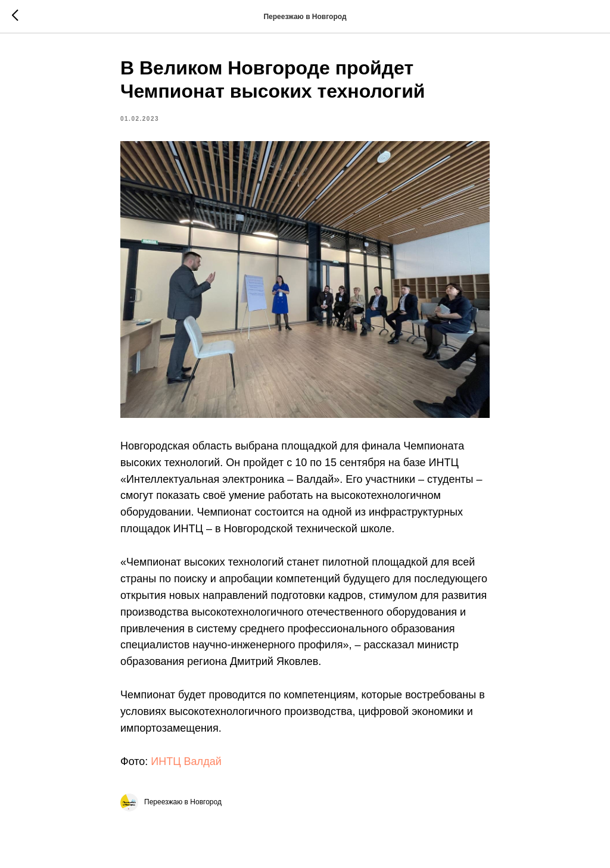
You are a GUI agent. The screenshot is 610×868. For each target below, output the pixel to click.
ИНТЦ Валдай (186, 761)
